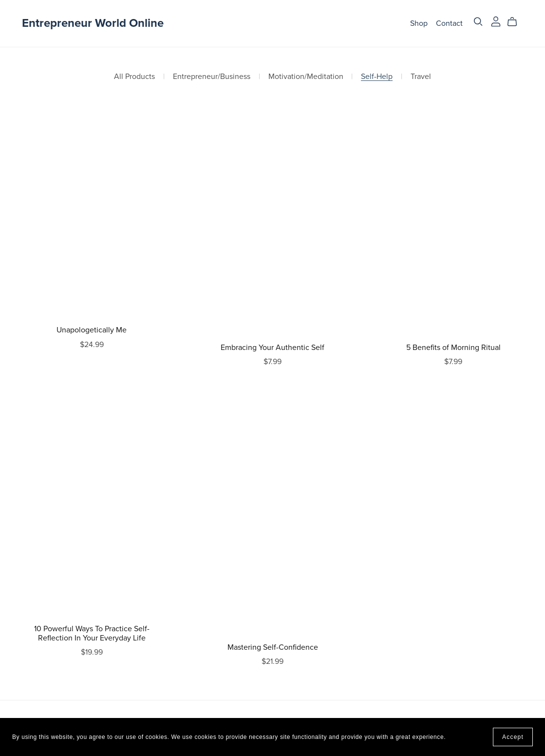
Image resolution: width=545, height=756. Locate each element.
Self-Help (377, 77)
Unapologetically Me (92, 330)
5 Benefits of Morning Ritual (453, 348)
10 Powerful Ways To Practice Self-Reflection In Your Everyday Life (92, 633)
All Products (134, 77)
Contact (449, 23)
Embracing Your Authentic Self (272, 348)
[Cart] (516, 22)
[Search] (478, 22)
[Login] (496, 21)
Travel (421, 77)
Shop (419, 23)
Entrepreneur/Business (212, 77)
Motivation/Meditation (306, 77)
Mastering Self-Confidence (273, 647)
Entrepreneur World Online (93, 23)
